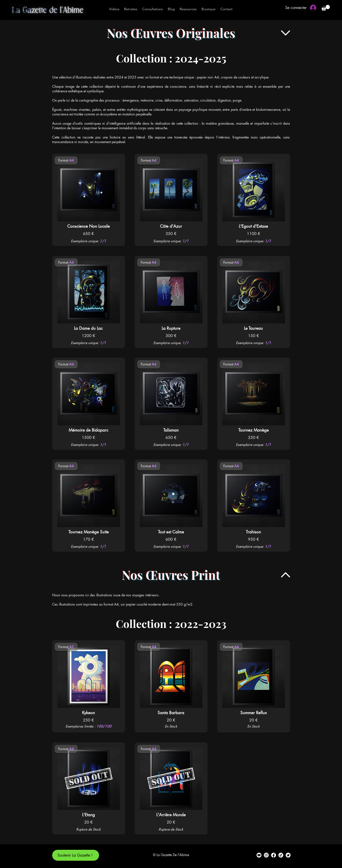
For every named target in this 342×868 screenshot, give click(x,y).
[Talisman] (171, 430)
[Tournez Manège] (254, 430)
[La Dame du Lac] (88, 328)
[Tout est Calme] (171, 532)
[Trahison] (254, 532)
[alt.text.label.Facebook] (274, 855)
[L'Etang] (88, 815)
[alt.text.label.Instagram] (266, 855)
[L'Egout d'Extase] (254, 226)
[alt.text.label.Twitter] (288, 855)
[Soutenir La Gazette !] (76, 855)
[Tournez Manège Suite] (89, 532)
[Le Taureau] (254, 328)
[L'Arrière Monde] (171, 815)
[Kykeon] (88, 713)
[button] (326, 8)
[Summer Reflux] (254, 713)
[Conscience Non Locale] (89, 226)
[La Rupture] (171, 328)
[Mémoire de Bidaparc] (89, 430)
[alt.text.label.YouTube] (259, 855)
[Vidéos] (114, 9)
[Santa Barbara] (171, 713)
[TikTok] (281, 855)
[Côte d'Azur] (171, 226)
